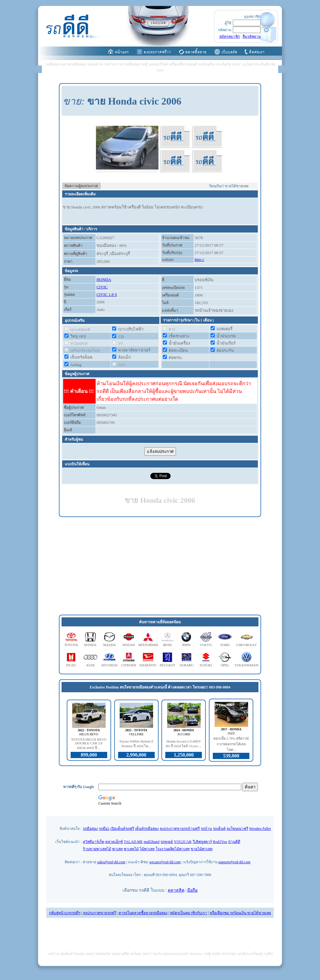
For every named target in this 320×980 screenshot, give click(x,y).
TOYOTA (71, 645)
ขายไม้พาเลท (202, 849)
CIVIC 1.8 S (107, 294)
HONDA (104, 279)
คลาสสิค (176, 890)
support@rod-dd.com (235, 862)
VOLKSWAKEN (247, 665)
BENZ (168, 645)
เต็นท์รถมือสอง (147, 829)
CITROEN (129, 665)
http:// (200, 260)
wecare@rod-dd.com (165, 862)
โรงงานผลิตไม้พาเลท (173, 849)
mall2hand (152, 842)
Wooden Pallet (260, 829)
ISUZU (71, 665)
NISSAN (129, 645)
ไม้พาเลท (147, 849)
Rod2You (220, 842)
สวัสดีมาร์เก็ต (94, 842)
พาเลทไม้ (131, 849)
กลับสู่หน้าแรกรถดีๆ (65, 913)
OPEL (225, 665)
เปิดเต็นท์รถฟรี (122, 829)
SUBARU (187, 665)
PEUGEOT (167, 665)
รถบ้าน (206, 829)
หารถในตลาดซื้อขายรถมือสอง (143, 913)
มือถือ (192, 890)
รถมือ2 (104, 829)
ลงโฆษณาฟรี (237, 829)
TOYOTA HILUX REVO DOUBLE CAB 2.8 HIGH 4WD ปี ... (89, 744)
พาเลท (117, 849)
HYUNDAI (110, 665)
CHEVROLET (246, 645)
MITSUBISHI (148, 645)
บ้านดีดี (234, 842)
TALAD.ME (133, 842)
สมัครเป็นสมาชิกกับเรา (188, 913)
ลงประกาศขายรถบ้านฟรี (180, 829)
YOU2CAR (183, 842)
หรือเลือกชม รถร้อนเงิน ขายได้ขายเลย (240, 913)
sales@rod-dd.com (111, 862)
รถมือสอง (90, 829)
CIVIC (102, 287)
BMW (187, 645)
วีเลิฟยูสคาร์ (202, 842)
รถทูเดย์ (167, 842)
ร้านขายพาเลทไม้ (97, 849)
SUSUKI (206, 665)
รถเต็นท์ (219, 829)
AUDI (90, 665)
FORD (225, 645)
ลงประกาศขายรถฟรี (100, 913)
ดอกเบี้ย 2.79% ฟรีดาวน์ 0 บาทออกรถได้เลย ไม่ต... (231, 744)
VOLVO (206, 645)
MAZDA (109, 645)
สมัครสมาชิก (230, 37)
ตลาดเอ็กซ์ (114, 842)
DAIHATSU (148, 665)
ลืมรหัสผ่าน (252, 37)
